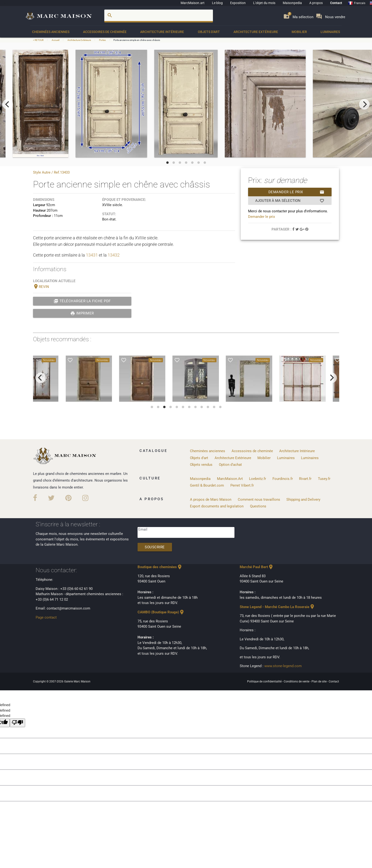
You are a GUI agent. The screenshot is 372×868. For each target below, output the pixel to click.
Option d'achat (230, 465)
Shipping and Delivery (303, 500)
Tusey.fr (324, 479)
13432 (114, 255)
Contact (336, 3)
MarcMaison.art (193, 3)
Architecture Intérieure (162, 32)
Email (143, 529)
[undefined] (17, 723)
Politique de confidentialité (265, 681)
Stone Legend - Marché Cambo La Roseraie (277, 607)
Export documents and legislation (217, 506)
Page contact (46, 617)
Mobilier (299, 32)
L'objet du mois (264, 3)
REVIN (41, 287)
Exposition (238, 3)
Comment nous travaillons (259, 500)
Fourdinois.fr (283, 479)
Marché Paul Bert (257, 567)
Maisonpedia (292, 3)
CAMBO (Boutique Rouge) (161, 612)
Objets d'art (209, 32)
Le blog (217, 3)
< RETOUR (39, 40)
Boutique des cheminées (160, 567)
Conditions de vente (297, 681)
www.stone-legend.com (283, 666)
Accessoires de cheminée (105, 32)
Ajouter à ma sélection (290, 201)
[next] (364, 104)
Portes (102, 40)
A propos (316, 3)
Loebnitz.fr (258, 479)
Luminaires (330, 32)
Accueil (56, 40)
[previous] (8, 104)
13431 (92, 255)
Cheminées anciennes (51, 32)
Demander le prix (297, 192)
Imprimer (82, 313)
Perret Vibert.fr (242, 485)
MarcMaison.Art (230, 479)
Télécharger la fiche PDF (82, 301)
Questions (258, 506)
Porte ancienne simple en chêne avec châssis (137, 40)
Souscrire (155, 547)
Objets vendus (201, 465)
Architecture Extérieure (256, 32)
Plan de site (319, 681)
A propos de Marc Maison (211, 500)
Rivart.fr (305, 479)
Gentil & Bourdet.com (207, 485)
